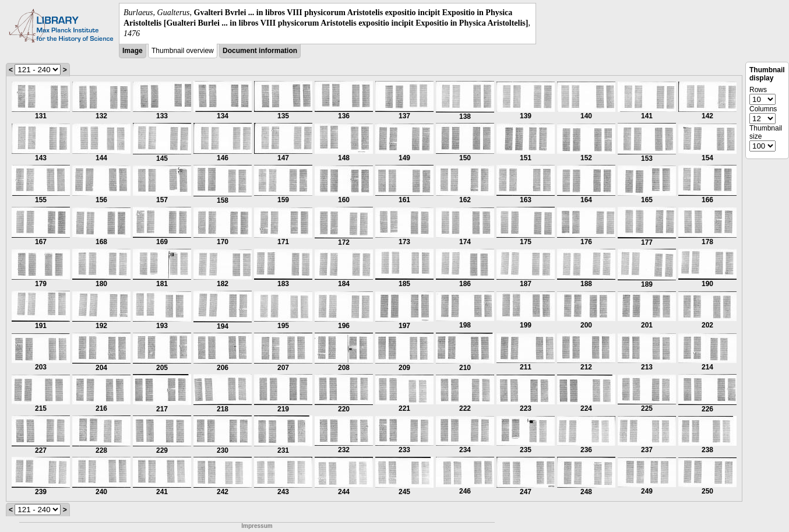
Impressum (257, 526)
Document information (260, 51)
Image (133, 51)
